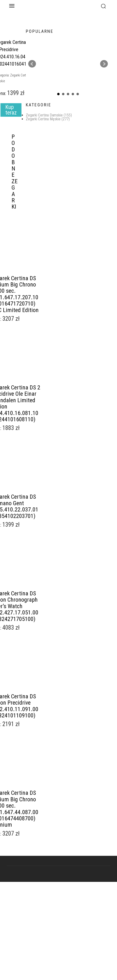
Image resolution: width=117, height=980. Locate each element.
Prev (32, 64)
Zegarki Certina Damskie (49, 115)
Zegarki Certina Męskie (48, 119)
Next (104, 64)
